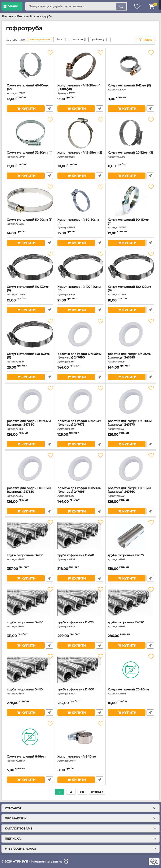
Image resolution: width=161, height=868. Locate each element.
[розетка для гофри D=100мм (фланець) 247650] (30, 469)
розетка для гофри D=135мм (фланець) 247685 (131, 358)
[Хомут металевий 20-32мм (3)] (131, 133)
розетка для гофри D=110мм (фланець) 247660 (131, 492)
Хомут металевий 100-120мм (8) (131, 291)
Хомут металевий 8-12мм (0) (131, 87)
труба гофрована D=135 (131, 557)
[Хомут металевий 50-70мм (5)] (30, 200)
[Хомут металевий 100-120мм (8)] (131, 267)
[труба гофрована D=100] (80, 670)
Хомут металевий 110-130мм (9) (30, 291)
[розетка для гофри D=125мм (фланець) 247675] (80, 401)
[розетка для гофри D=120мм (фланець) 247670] (131, 401)
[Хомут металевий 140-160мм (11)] (30, 334)
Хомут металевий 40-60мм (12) (30, 89)
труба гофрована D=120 (131, 624)
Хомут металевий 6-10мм (80, 759)
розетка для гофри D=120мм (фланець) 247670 (131, 425)
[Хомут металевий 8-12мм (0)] (131, 66)
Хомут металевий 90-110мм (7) (131, 223)
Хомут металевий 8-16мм (30, 759)
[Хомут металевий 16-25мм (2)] (80, 133)
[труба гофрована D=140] (80, 536)
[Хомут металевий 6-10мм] (80, 737)
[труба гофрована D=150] (30, 536)
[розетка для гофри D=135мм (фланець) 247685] (131, 334)
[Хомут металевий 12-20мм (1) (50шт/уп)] (80, 66)
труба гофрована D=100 (80, 691)
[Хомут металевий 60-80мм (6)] (80, 200)
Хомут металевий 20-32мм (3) (131, 155)
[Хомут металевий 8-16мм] (30, 737)
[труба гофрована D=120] (131, 603)
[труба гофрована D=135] (131, 536)
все (82, 792)
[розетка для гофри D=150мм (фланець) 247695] (80, 469)
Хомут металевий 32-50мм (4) (30, 155)
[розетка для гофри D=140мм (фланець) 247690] (80, 334)
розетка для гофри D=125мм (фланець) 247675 (80, 425)
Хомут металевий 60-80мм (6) (80, 223)
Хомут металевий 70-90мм (131, 691)
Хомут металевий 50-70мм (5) (30, 222)
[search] (76, 6)
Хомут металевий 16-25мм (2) (80, 155)
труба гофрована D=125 (80, 624)
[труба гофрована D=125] (80, 603)
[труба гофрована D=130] (30, 603)
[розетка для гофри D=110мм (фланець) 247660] (131, 469)
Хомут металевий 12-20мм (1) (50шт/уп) (80, 89)
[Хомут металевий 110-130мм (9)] (30, 267)
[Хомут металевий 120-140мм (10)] (80, 267)
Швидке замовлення (49, 109)
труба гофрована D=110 (30, 691)
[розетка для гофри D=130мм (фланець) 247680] (30, 401)
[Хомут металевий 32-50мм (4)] (30, 133)
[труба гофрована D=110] (30, 670)
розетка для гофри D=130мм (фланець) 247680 (30, 425)
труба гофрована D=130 (30, 624)
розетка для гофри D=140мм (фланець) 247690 (80, 358)
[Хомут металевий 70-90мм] (131, 670)
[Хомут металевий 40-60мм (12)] (30, 66)
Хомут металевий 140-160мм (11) (30, 358)
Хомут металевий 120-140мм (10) (80, 291)
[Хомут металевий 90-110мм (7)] (131, 200)
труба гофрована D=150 (30, 557)
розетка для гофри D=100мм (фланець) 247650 (30, 492)
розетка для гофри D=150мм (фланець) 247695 (80, 492)
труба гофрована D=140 (80, 557)
